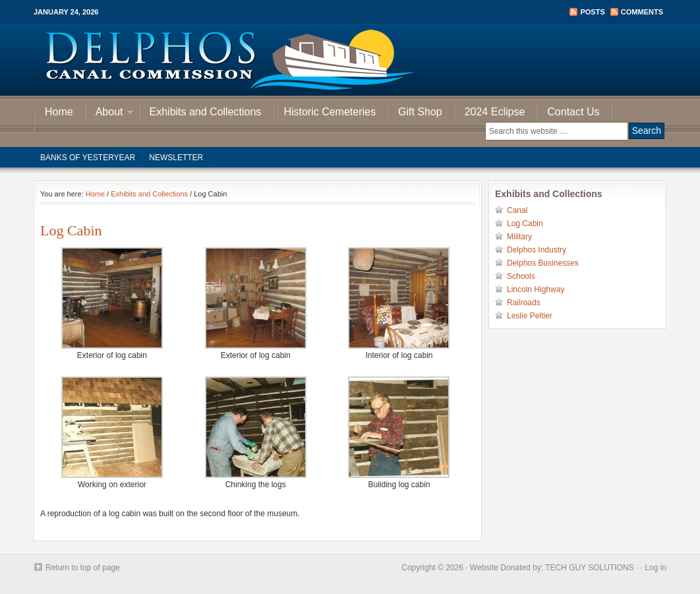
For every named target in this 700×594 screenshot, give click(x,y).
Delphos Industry (537, 250)
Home (59, 112)
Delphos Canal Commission (350, 59)
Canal (517, 210)
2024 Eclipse (495, 112)
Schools (521, 276)
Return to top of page (83, 568)
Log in (656, 568)
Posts (592, 12)
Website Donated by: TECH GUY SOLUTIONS (552, 568)
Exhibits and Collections (206, 112)
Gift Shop (420, 112)
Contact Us (573, 112)
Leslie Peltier (530, 316)
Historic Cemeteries (330, 112)
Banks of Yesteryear (88, 158)
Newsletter (176, 158)
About (109, 114)
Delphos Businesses (543, 263)
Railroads (524, 303)
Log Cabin (525, 223)
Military (519, 237)
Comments (642, 12)
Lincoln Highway (536, 289)
